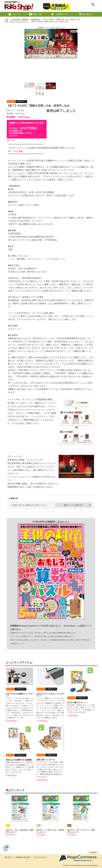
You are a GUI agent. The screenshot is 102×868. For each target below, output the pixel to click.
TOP (7, 19)
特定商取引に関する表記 (23, 857)
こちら (20, 151)
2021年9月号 (35, 19)
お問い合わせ (8, 857)
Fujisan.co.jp (26, 626)
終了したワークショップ (19, 22)
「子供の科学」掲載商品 (19, 19)
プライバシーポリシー (40, 857)
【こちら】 (13, 135)
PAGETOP (93, 853)
